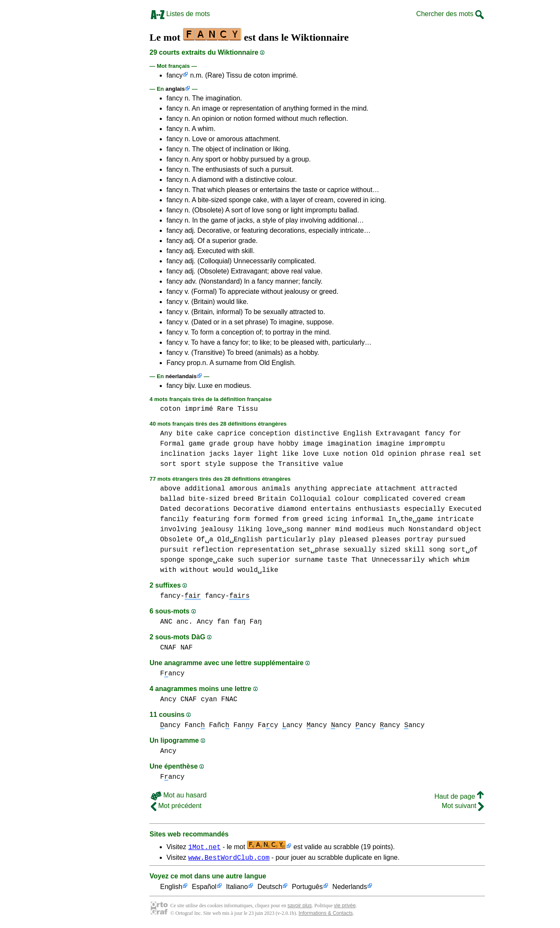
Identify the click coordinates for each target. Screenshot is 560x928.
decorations (207, 509)
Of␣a (205, 540)
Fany (244, 725)
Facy (268, 725)
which (439, 560)
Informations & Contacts (326, 914)
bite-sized (209, 499)
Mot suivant (463, 806)
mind (343, 529)
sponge (172, 560)
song (437, 550)
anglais (175, 89)
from (290, 519)
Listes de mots (180, 14)
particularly (290, 540)
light (268, 454)
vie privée (345, 907)
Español (204, 888)
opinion (402, 454)
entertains (331, 509)
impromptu (427, 444)
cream (455, 499)
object (469, 529)
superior (274, 560)
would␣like (258, 570)
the (268, 464)
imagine (390, 444)
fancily (174, 519)
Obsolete (176, 540)
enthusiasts (378, 509)
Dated (170, 509)
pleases (386, 540)
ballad (172, 499)
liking (250, 529)
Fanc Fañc (207, 725)
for (455, 434)
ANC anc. (176, 622)
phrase (433, 454)
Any (166, 434)
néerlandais (181, 376)
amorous (243, 489)
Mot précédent (176, 806)
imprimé (199, 409)
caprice (231, 434)
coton (170, 409)
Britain (272, 499)
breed (244, 499)
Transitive (299, 464)
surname (309, 560)
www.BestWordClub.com (229, 858)
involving (178, 529)
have (266, 444)
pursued (451, 540)
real (457, 454)
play (327, 540)
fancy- (180, 596)
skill (415, 550)
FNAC (229, 699)
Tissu (247, 409)
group (244, 444)
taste (337, 560)
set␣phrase (319, 550)
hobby (288, 444)
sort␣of (463, 550)
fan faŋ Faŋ (239, 622)
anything (311, 489)
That (360, 560)
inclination (183, 454)
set (475, 454)
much (396, 529)
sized (390, 550)
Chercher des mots (450, 14)
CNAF (168, 648)
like (290, 454)
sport (191, 464)
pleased (353, 540)
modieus (370, 529)
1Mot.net (204, 847)
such (246, 560)
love (310, 454)
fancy (175, 75)
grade (219, 444)
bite (184, 434)
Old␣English (240, 540)
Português (307, 888)
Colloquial (310, 499)
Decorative (254, 509)
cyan (209, 699)
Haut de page (459, 796)
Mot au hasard (179, 795)
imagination (349, 444)
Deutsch (270, 888)
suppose (243, 464)
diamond (292, 509)
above (170, 489)
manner (319, 529)
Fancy (172, 674)
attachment (396, 489)
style (215, 464)
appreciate (351, 489)
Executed (465, 509)
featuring (211, 519)
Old (378, 454)
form (241, 519)
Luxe (331, 454)
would (223, 570)
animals (276, 489)
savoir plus (300, 907)
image (313, 444)
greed (313, 519)
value (333, 464)
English (357, 434)
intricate (455, 519)
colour (347, 499)
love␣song (284, 529)
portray (419, 540)
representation (266, 550)
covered (426, 499)
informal (367, 519)
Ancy (205, 622)
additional (205, 489)
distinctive (317, 434)
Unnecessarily (398, 560)
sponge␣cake (211, 560)
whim (461, 560)
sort (168, 464)
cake (205, 434)
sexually (359, 550)
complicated (386, 499)
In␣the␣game (410, 519)
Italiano (237, 888)
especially (424, 509)
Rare (225, 409)
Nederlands (350, 888)
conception (270, 434)
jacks (219, 454)
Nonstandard (431, 529)
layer (244, 454)
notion (355, 454)
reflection (213, 550)
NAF (187, 648)
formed (266, 519)
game (197, 444)
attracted (439, 489)
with (168, 570)
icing (337, 519)
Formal (172, 444)
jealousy (217, 529)
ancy (170, 725)
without (195, 570)
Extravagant (398, 434)
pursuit (174, 550)
